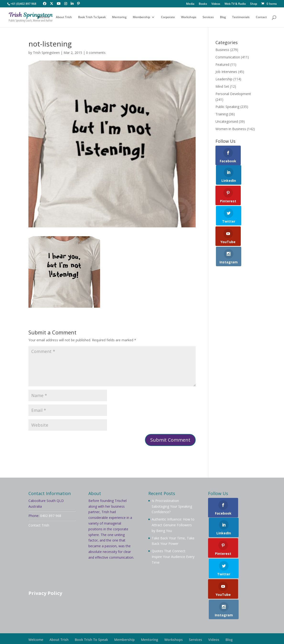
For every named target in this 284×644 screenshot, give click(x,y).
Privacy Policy (45, 593)
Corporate (168, 17)
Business (222, 50)
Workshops (189, 17)
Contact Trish (39, 525)
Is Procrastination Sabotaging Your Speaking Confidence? (172, 506)
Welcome (43, 17)
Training (222, 114)
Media (190, 4)
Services (208, 17)
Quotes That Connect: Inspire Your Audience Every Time (173, 557)
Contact (261, 17)
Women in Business (231, 129)
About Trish (64, 17)
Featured (222, 64)
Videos (216, 4)
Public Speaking (227, 107)
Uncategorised (227, 121)
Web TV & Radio (235, 4)
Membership (141, 17)
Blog (223, 17)
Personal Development (233, 94)
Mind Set (222, 86)
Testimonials (241, 17)
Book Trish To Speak (92, 17)
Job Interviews (226, 72)
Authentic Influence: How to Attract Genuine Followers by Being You (173, 525)
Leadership (224, 79)
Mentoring (119, 17)
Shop (254, 4)
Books (203, 4)
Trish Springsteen (46, 53)
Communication (228, 57)
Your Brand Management (158, 633)
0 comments (96, 53)
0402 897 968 (51, 516)
